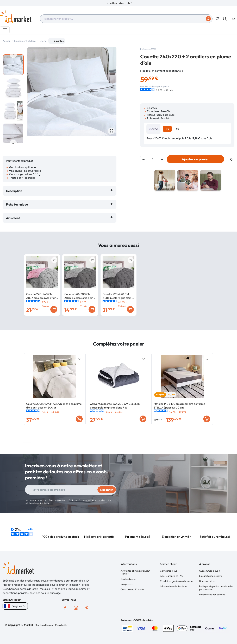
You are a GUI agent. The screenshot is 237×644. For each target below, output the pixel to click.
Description (14, 191)
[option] (118, 3)
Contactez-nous (169, 571)
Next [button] (13, 143)
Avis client (14, 218)
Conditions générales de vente (176, 581)
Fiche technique (17, 204)
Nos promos (127, 584)
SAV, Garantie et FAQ (172, 576)
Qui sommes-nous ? (210, 571)
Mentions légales (44, 625)
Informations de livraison (173, 586)
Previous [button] (13, 54)
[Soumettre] (208, 19)
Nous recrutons (207, 581)
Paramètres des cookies (212, 595)
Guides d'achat (128, 579)
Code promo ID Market (133, 589)
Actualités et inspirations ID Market (135, 572)
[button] (225, 19)
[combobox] (126, 19)
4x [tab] (177, 129)
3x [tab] (167, 129)
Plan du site (61, 625)
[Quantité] (153, 159)
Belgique (15, 606)
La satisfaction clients (211, 576)
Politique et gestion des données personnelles (216, 588)
